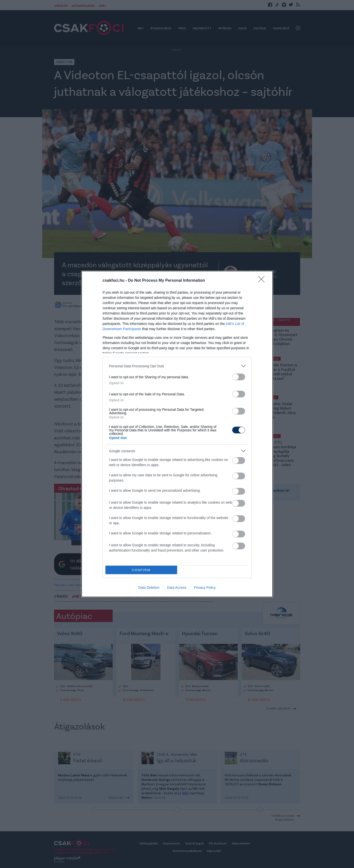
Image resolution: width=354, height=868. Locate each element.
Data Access (177, 588)
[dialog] (177, 434)
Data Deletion (149, 588)
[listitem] (177, 366)
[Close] (263, 281)
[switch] (239, 377)
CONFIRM (141, 570)
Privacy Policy (205, 588)
